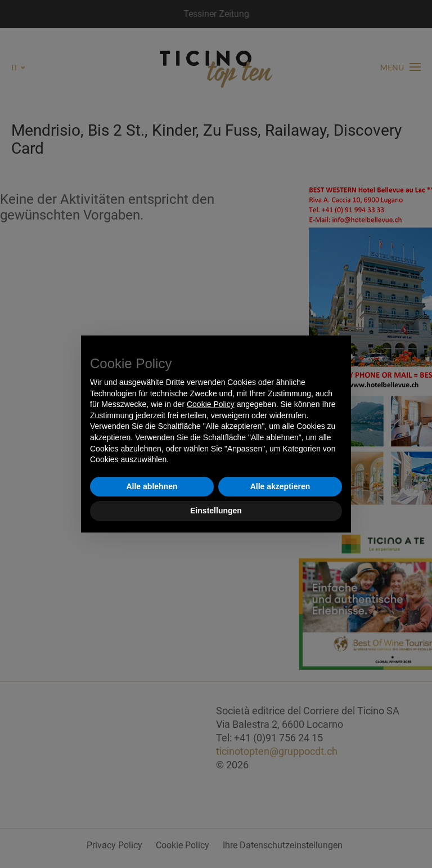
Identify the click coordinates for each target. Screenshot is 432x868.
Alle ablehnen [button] (152, 486)
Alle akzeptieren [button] (280, 486)
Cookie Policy (211, 404)
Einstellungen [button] (216, 511)
